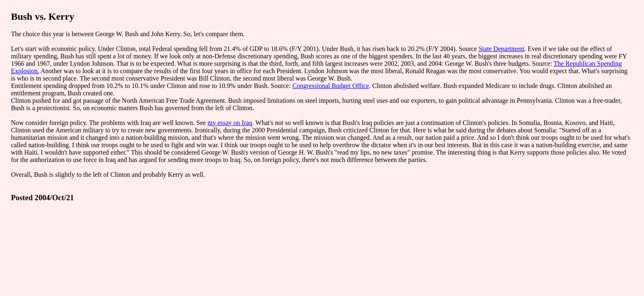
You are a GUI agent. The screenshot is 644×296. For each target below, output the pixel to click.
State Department (501, 49)
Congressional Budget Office (331, 86)
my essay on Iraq (230, 123)
